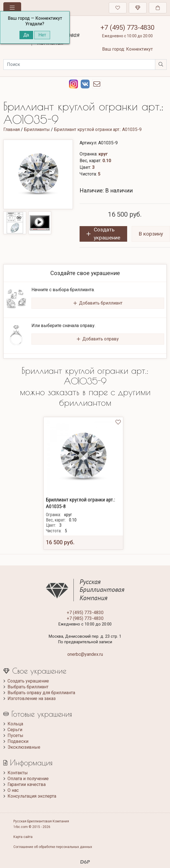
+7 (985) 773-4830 (85, 618)
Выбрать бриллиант (28, 687)
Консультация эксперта (32, 796)
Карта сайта (23, 837)
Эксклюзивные (24, 747)
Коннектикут (139, 49)
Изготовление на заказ (32, 698)
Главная (12, 129)
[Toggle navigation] (12, 8)
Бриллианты (37, 129)
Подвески (18, 741)
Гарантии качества (27, 784)
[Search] (79, 65)
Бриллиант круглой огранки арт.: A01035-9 (98, 129)
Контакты (18, 773)
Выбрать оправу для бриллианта (41, 693)
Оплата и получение (28, 779)
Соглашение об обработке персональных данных (53, 847)
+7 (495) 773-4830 (127, 28)
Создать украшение (28, 681)
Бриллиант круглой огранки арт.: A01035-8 (81, 503)
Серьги (15, 730)
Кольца (15, 724)
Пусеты (15, 735)
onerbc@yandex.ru (85, 654)
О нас (13, 790)
